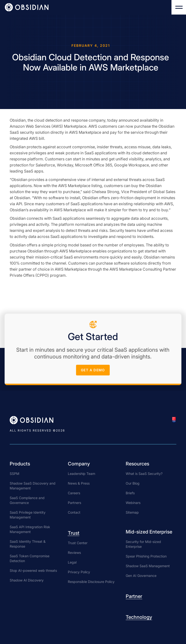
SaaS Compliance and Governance (27, 500)
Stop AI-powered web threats (33, 570)
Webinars (133, 503)
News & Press (79, 483)
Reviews (74, 553)
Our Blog (133, 483)
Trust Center (78, 543)
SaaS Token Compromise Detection (30, 558)
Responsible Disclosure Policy (91, 582)
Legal (72, 562)
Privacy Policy (79, 572)
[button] (179, 7)
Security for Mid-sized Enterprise (143, 544)
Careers (74, 493)
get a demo (93, 371)
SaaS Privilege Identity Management (28, 515)
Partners (74, 503)
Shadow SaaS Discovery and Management (33, 486)
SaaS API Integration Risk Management (30, 529)
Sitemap (132, 512)
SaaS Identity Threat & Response (28, 544)
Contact (74, 512)
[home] (27, 7)
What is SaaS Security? (144, 474)
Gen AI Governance (141, 576)
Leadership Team (81, 474)
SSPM (15, 474)
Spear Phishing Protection (146, 556)
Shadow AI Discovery (27, 580)
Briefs (130, 493)
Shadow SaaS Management (148, 566)
